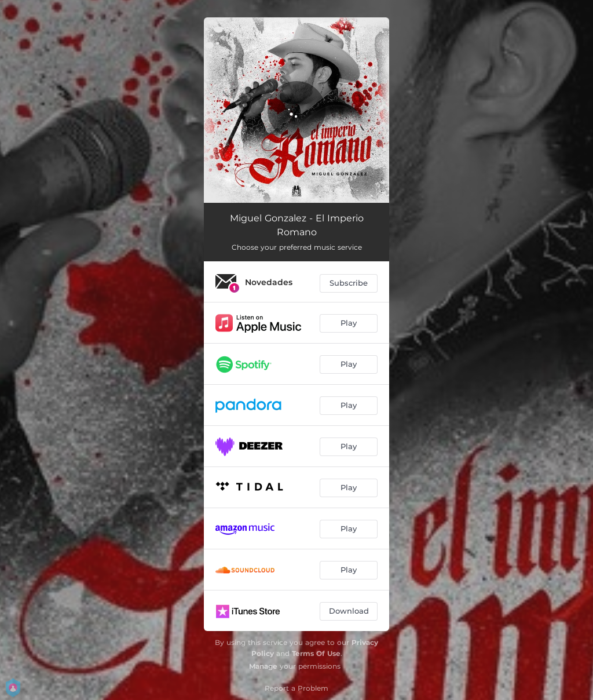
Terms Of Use (316, 653)
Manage (263, 666)
